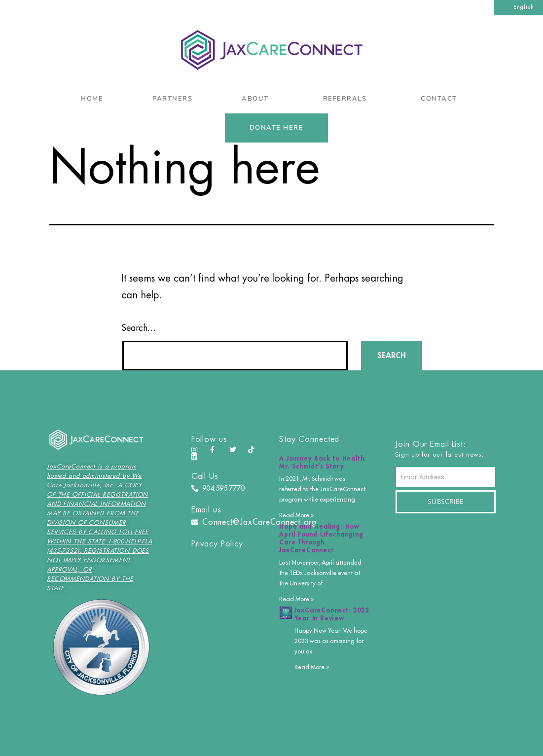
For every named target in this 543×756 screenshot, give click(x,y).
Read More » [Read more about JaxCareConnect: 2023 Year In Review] (312, 667)
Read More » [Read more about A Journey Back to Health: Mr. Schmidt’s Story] (296, 515)
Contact (441, 99)
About (258, 99)
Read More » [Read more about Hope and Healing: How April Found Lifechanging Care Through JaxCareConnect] (296, 599)
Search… (139, 328)
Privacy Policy (217, 544)
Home (92, 99)
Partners (172, 99)
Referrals (347, 99)
